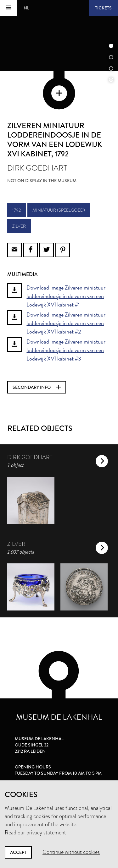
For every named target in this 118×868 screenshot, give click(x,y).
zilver (19, 226)
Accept (18, 852)
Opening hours (33, 767)
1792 (17, 210)
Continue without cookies (71, 852)
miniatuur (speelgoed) (59, 210)
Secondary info (37, 387)
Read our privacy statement (35, 833)
